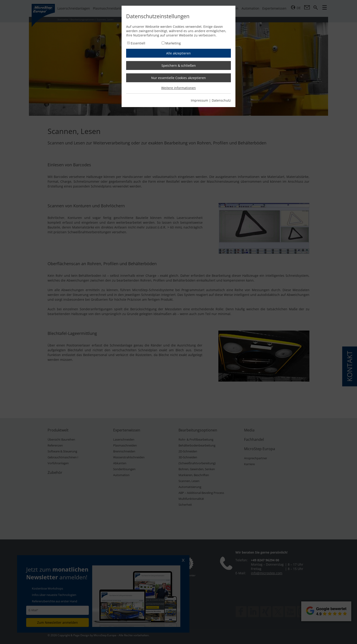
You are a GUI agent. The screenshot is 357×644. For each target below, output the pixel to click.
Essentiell (138, 43)
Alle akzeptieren (178, 53)
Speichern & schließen (179, 65)
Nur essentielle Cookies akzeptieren (178, 78)
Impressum (199, 100)
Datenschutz (221, 100)
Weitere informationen (178, 88)
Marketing (173, 43)
